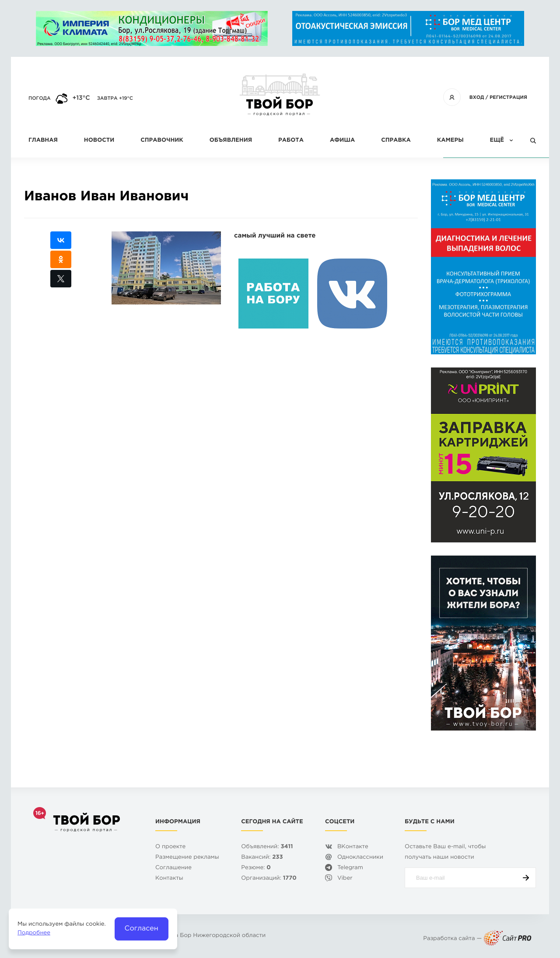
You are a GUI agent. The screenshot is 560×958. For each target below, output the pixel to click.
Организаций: (269, 879)
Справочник (162, 141)
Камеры (450, 141)
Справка (396, 141)
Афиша (342, 141)
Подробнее (34, 933)
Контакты (169, 879)
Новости (99, 141)
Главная (43, 141)
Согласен (142, 928)
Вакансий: (262, 858)
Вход (477, 98)
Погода (40, 98)
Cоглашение (173, 868)
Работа (291, 141)
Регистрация (508, 98)
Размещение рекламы (187, 858)
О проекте (170, 847)
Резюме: (256, 868)
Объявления (231, 141)
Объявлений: (267, 847)
